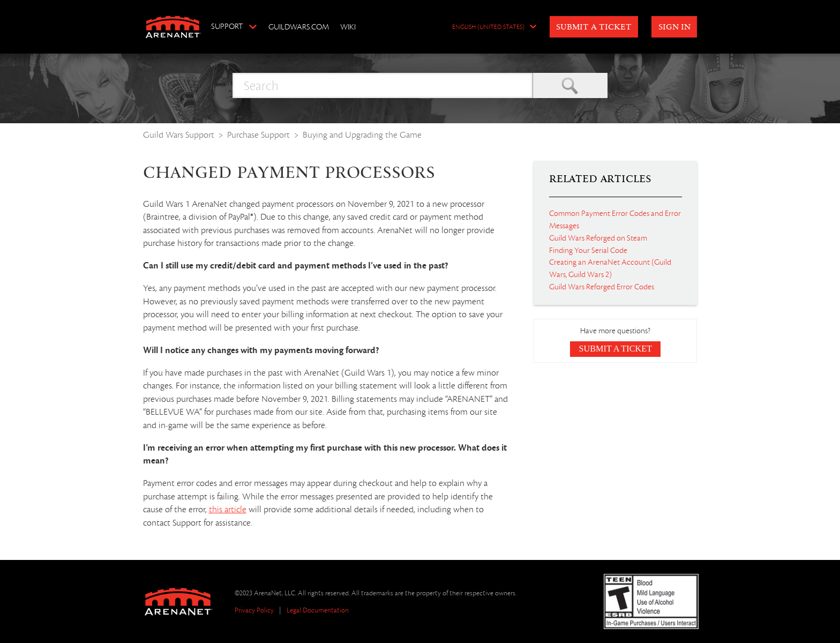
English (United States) (488, 27)
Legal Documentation (318, 610)
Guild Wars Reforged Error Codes (602, 287)
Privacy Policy (254, 610)
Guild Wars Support (179, 135)
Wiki (348, 27)
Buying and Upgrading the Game (362, 135)
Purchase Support (258, 135)
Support (227, 26)
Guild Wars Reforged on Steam (598, 238)
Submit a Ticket (594, 27)
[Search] (382, 85)
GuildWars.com (299, 27)
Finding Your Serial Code (588, 250)
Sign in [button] (674, 27)
